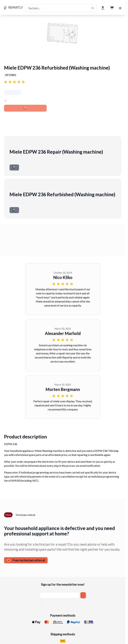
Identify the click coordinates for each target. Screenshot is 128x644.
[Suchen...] (61, 8)
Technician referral (25, 515)
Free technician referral (26, 560)
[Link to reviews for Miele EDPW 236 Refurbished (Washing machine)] (63, 80)
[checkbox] (41, 601)
